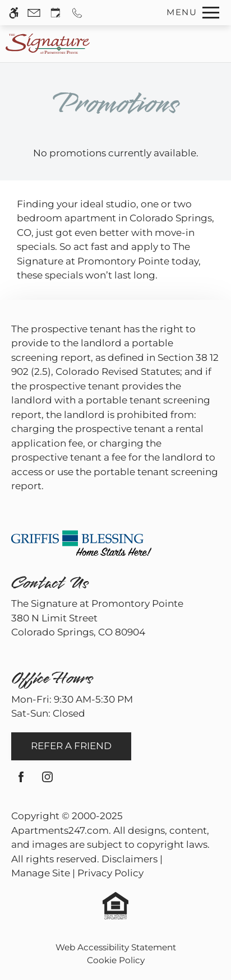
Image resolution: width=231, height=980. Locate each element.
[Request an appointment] (56, 13)
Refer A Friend (71, 746)
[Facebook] (21, 781)
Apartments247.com (60, 830)
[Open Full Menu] (190, 13)
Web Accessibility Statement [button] (116, 947)
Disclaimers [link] (130, 859)
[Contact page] (34, 13)
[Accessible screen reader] (14, 13)
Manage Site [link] (41, 873)
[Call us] (77, 13)
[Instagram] (47, 781)
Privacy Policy (110, 873)
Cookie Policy (116, 960)
